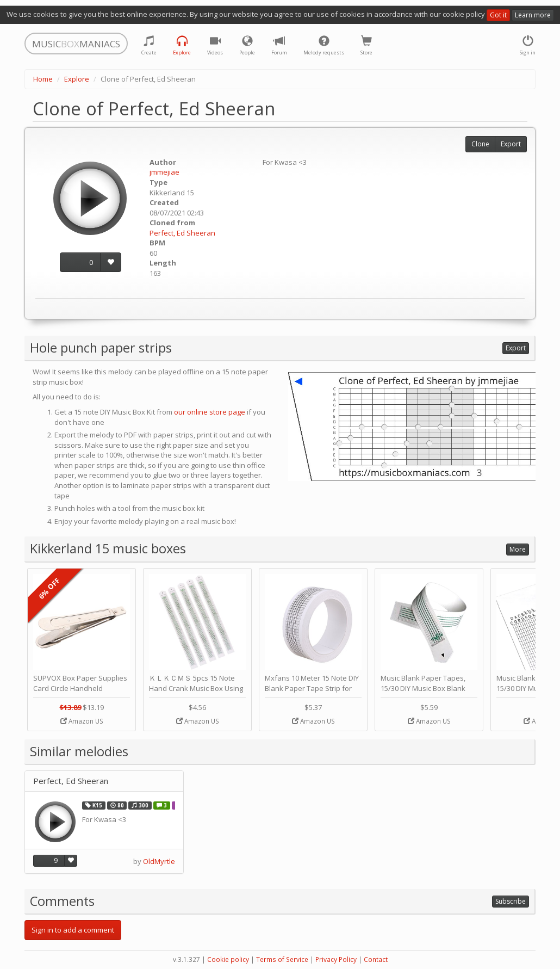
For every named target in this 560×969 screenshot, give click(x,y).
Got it (498, 15)
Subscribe (511, 901)
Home (43, 79)
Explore (77, 79)
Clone (480, 144)
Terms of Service (282, 959)
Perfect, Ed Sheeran (182, 233)
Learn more (533, 15)
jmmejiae (164, 172)
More (518, 549)
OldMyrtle (159, 861)
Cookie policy (228, 959)
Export (511, 144)
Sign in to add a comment (73, 930)
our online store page (210, 412)
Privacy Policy (336, 959)
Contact (376, 959)
